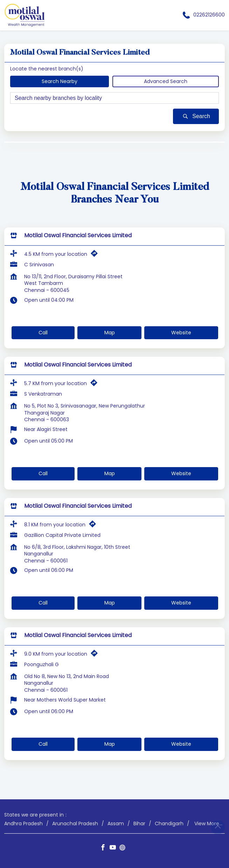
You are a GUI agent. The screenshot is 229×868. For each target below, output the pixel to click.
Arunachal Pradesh (75, 823)
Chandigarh (169, 823)
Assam (116, 823)
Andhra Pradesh (23, 823)
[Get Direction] (96, 255)
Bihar (139, 823)
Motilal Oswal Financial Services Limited (78, 235)
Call (43, 332)
